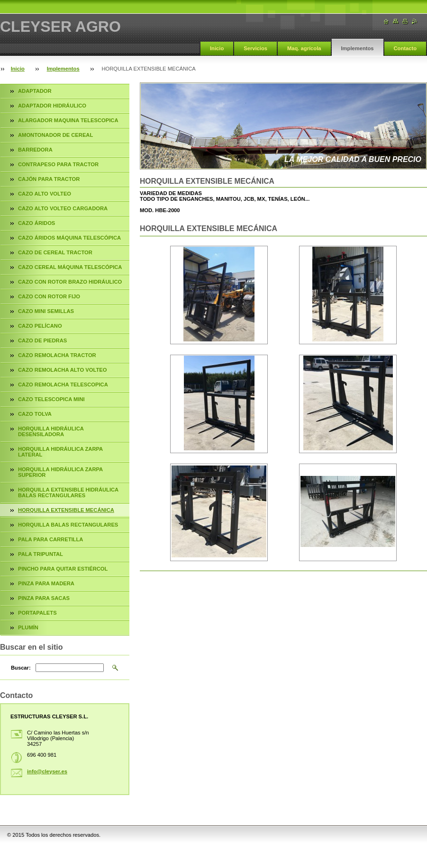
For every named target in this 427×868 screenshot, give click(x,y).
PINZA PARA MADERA (46, 583)
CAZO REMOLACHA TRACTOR (57, 355)
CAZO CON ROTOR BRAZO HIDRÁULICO (70, 282)
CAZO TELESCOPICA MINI (51, 399)
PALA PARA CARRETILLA (50, 539)
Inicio (217, 48)
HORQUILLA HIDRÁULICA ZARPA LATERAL (60, 452)
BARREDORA (35, 150)
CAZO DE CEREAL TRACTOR (55, 252)
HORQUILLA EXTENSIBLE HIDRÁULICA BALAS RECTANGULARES (68, 492)
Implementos (358, 48)
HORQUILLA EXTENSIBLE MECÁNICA (66, 510)
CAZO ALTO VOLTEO (45, 194)
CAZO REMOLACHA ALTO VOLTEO (62, 370)
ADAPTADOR (35, 91)
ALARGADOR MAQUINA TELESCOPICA (68, 120)
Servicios (255, 48)
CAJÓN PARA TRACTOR (49, 179)
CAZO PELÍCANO (40, 326)
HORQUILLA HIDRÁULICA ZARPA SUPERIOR (60, 472)
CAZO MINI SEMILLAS (46, 311)
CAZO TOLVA (35, 414)
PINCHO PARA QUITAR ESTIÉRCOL (63, 569)
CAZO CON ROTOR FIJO (49, 296)
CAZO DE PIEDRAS (42, 340)
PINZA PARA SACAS (44, 598)
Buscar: (21, 668)
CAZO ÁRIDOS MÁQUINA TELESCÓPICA (69, 238)
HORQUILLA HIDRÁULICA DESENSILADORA (51, 431)
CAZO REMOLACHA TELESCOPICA (63, 385)
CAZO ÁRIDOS (36, 223)
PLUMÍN (28, 627)
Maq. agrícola (304, 48)
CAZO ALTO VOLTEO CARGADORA (63, 208)
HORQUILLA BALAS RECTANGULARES (68, 525)
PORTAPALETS (37, 613)
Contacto (405, 48)
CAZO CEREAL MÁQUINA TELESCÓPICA (70, 267)
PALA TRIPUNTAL (41, 554)
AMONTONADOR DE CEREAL (55, 135)
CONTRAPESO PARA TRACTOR (58, 164)
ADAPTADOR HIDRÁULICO (52, 106)
